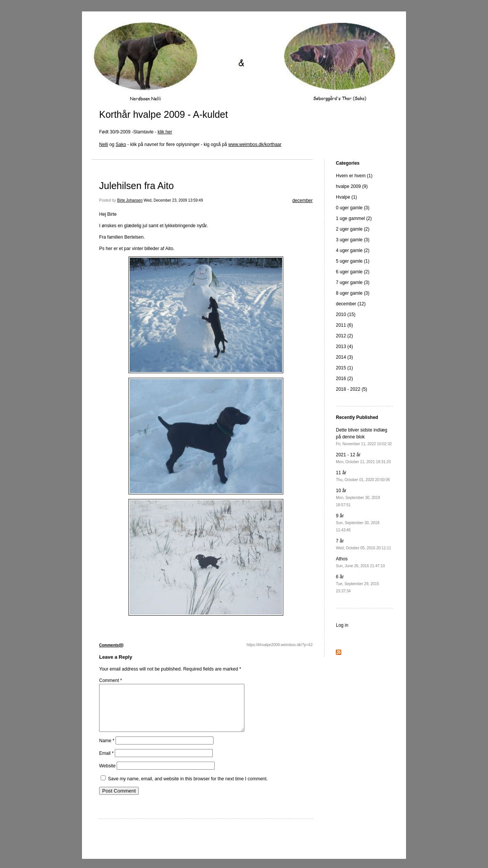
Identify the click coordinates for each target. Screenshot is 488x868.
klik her (165, 132)
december (303, 201)
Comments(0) (111, 645)
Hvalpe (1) (346, 197)
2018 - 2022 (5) (352, 389)
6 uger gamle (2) (353, 272)
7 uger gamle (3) (353, 282)
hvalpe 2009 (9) (352, 186)
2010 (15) (346, 314)
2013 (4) (344, 347)
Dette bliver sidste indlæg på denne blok (364, 437)
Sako (121, 144)
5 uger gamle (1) (353, 261)
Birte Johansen (130, 200)
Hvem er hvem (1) (354, 176)
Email (106, 762)
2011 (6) (344, 325)
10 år (358, 497)
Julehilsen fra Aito (136, 186)
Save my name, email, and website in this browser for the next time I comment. (188, 788)
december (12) (351, 304)
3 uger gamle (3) (353, 240)
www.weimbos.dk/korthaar (255, 144)
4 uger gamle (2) (353, 250)
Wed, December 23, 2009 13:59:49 (173, 200)
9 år (358, 523)
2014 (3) (344, 357)
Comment (111, 680)
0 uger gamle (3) (353, 208)
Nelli (104, 144)
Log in (342, 625)
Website (107, 775)
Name (107, 750)
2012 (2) (344, 336)
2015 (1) (344, 368)
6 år (357, 584)
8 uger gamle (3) (353, 293)
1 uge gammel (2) (354, 218)
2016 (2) (344, 379)
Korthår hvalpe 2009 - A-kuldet (164, 114)
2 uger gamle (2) (353, 229)
